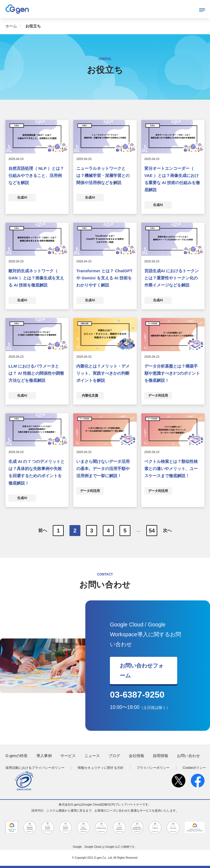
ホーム (11, 26)
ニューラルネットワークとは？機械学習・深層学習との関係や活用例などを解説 (103, 176)
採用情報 (161, 756)
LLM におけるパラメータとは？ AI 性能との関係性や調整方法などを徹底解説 (36, 373)
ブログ (114, 756)
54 (152, 531)
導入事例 (44, 756)
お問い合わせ (188, 756)
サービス (68, 756)
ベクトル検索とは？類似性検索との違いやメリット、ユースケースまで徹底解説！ (171, 469)
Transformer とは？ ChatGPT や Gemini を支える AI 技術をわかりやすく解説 (104, 278)
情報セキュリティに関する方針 (101, 768)
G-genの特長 (17, 756)
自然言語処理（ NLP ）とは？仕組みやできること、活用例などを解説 (36, 176)
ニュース (92, 756)
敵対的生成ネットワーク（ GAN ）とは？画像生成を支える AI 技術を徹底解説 (36, 278)
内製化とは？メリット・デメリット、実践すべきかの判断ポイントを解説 (103, 373)
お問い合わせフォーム (142, 671)
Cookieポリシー (194, 768)
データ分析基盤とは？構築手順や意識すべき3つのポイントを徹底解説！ (172, 373)
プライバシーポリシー (153, 768)
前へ (43, 530)
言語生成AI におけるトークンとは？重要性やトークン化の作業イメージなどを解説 (172, 278)
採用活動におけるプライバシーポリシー (35, 768)
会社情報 (136, 756)
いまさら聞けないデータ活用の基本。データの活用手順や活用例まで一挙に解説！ (103, 469)
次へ (167, 530)
